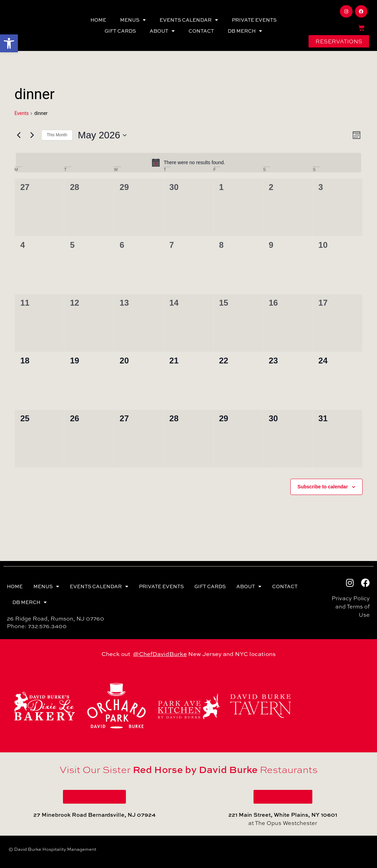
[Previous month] (19, 135)
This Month (57, 135)
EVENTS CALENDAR (189, 20)
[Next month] (32, 135)
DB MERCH (245, 31)
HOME (98, 20)
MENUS (133, 20)
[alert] (188, 162)
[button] (9, 43)
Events (21, 113)
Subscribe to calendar (323, 487)
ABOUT (162, 31)
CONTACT (201, 31)
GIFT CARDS (120, 31)
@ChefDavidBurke (160, 654)
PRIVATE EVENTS (254, 20)
